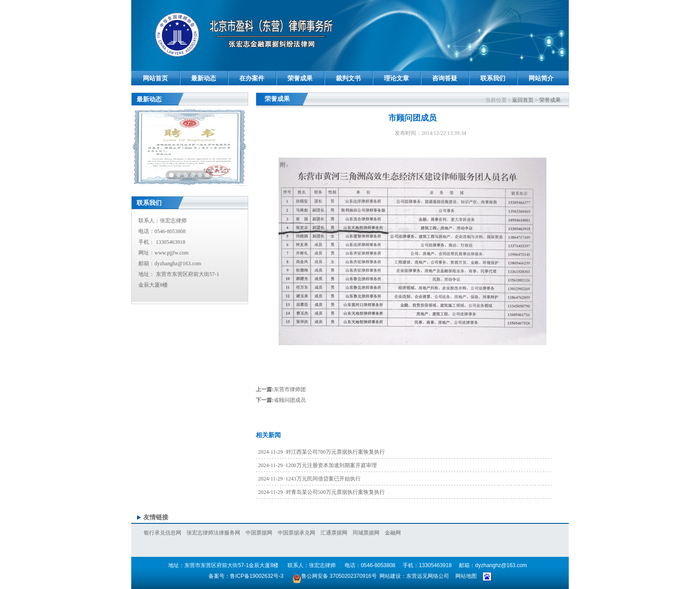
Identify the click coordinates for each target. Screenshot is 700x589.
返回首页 (523, 100)
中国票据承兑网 (296, 533)
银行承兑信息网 (162, 533)
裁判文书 (348, 78)
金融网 (393, 533)
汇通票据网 (334, 533)
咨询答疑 (445, 78)
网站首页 (155, 78)
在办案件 (252, 78)
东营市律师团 (290, 389)
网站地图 (466, 576)
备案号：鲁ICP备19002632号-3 (246, 576)
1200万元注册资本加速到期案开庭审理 (331, 465)
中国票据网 (259, 533)
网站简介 (541, 78)
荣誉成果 (300, 78)
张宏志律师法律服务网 (213, 533)
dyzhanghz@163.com (178, 263)
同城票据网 (366, 533)
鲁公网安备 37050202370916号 (334, 576)
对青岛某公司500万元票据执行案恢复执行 (335, 492)
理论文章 (396, 78)
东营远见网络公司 (428, 576)
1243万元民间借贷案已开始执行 (323, 479)
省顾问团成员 (290, 400)
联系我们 (493, 78)
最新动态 (204, 78)
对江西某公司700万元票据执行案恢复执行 (335, 452)
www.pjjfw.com (171, 253)
